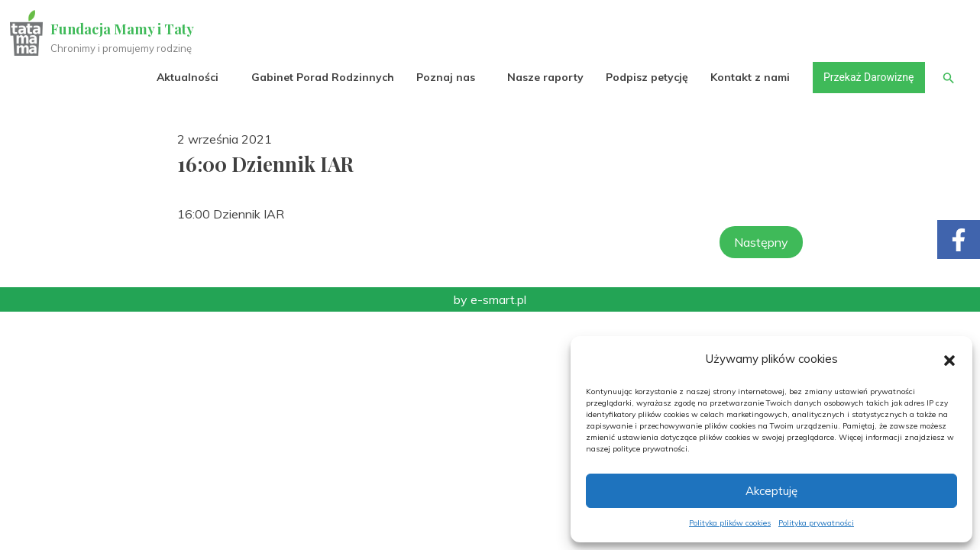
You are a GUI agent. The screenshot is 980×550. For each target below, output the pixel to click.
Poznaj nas (443, 78)
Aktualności (186, 78)
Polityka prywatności (816, 523)
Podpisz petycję (645, 78)
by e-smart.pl (490, 299)
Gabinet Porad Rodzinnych (320, 78)
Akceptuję (771, 491)
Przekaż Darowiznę (866, 78)
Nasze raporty (543, 78)
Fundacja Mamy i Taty (124, 29)
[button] (949, 359)
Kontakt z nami (749, 78)
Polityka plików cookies (730, 523)
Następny (761, 242)
